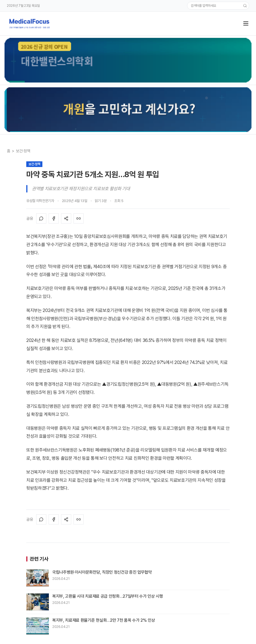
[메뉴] (246, 23)
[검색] (245, 6)
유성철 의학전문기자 (40, 201)
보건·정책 (23, 151)
